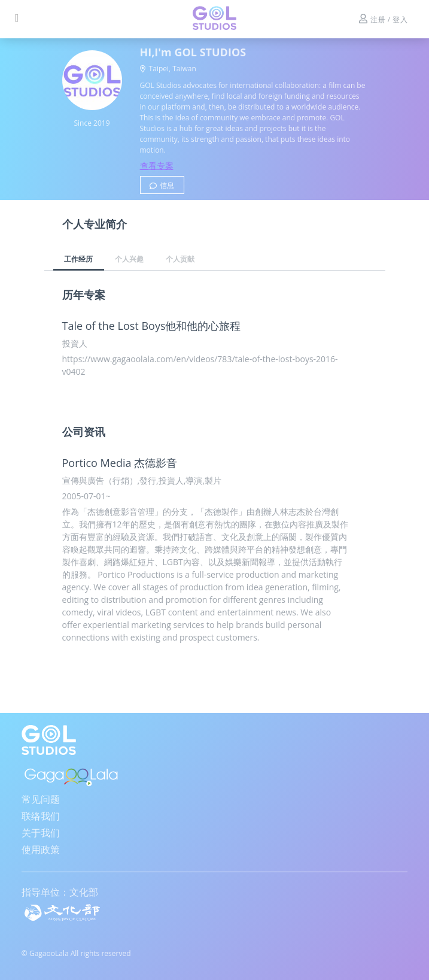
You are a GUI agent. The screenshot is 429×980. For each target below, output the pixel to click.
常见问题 (41, 799)
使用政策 (41, 849)
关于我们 (41, 833)
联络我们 (41, 816)
